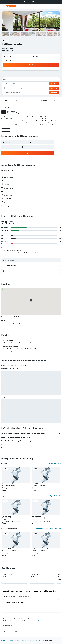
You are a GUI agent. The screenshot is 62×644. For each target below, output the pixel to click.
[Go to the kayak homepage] (11, 6)
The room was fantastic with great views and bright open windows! (21, 253)
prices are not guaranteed (35, 621)
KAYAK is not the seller (32, 626)
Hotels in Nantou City (11, 606)
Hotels (11, 640)
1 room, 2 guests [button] (9, 60)
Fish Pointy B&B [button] (6, 516)
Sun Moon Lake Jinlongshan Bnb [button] (11, 484)
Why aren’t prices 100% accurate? (32, 632)
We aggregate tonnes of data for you (32, 629)
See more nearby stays (54, 463)
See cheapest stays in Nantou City (51, 496)
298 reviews (13, 50)
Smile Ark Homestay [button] (37, 484)
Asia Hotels (17, 640)
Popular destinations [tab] (24, 596)
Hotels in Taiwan (26, 640)
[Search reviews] (32, 260)
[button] (60, 2)
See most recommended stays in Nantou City (48, 528)
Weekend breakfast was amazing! (13, 250)
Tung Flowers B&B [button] (37, 516)
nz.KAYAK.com (5, 640)
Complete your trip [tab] (9, 596)
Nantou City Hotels (36, 640)
